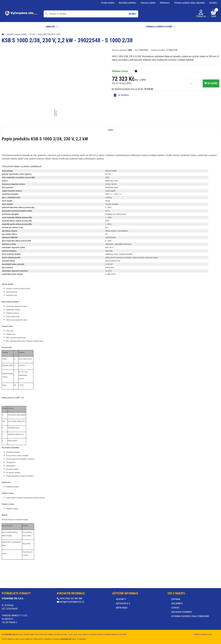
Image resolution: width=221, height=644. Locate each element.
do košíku (211, 83)
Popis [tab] (111, 130)
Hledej (132, 14)
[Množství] (191, 83)
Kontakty (213, 3)
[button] (136, 71)
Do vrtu (32, 34)
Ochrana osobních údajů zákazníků (189, 3)
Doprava (176, 599)
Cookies (175, 608)
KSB (130, 50)
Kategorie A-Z (123, 603)
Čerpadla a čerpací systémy (159, 27)
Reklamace (165, 3)
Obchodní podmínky (127, 3)
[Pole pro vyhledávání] (91, 14)
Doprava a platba (148, 3)
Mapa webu (122, 608)
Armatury (50, 27)
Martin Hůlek (207, 635)
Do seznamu (121, 95)
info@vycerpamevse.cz (71, 602)
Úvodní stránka (108, 3)
